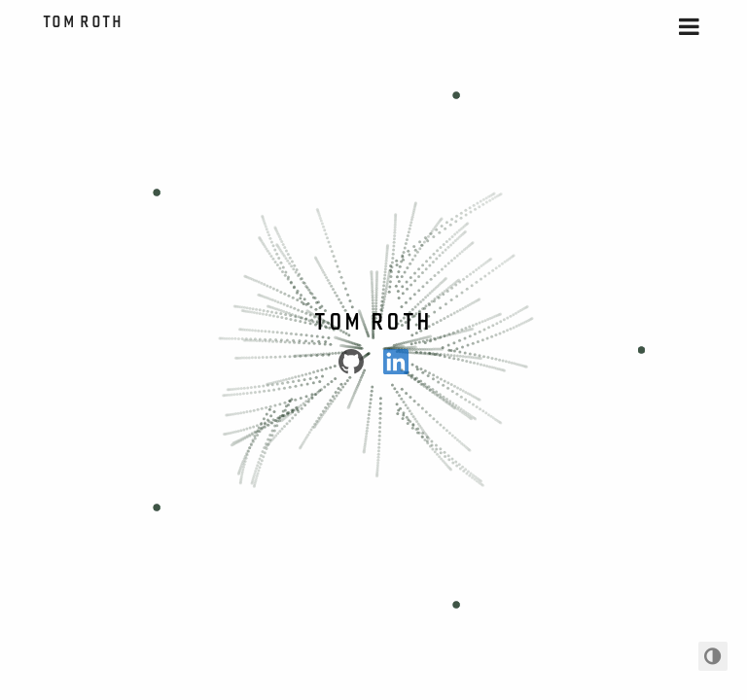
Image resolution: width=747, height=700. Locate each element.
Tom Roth (85, 21)
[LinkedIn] (396, 362)
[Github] (351, 362)
